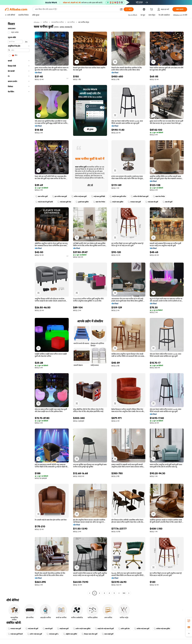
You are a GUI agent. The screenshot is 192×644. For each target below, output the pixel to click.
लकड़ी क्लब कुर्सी (63, 629)
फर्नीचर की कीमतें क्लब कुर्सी (140, 197)
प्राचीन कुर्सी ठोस (124, 629)
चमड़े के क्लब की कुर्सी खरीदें (44, 202)
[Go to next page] (129, 593)
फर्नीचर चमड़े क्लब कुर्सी (79, 197)
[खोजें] (129, 9)
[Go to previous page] (90, 593)
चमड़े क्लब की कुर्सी (152, 202)
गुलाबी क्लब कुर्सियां (82, 202)
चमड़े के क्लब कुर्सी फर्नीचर (118, 197)
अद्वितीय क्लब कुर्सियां (70, 634)
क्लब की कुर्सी (167, 202)
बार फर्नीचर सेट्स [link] (84, 22)
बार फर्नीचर (71, 22)
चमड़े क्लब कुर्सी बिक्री (98, 197)
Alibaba (37, 22)
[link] (189, 621)
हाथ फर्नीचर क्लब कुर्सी (59, 197)
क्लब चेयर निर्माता (159, 197)
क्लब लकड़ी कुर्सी (108, 634)
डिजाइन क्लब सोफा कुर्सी (89, 634)
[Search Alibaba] (76, 9)
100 (124, 593)
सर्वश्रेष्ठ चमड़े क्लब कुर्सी (142, 629)
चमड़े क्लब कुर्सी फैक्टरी (15, 634)
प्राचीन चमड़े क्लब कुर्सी (35, 634)
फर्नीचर (45, 22)
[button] (121, 9)
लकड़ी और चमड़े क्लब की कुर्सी (104, 629)
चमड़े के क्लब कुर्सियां (116, 202)
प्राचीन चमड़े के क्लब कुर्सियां (82, 629)
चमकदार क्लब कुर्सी (134, 202)
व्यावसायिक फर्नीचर (58, 22)
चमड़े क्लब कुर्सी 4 (53, 634)
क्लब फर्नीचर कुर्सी (41, 197)
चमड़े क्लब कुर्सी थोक (64, 202)
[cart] (152, 10)
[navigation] (19, 308)
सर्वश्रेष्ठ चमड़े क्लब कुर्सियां (162, 629)
